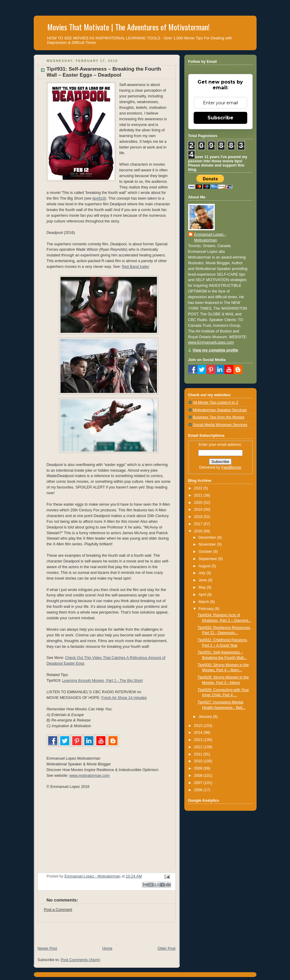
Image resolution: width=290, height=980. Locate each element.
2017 (199, 524)
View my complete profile (215, 350)
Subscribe (220, 118)
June (203, 580)
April (203, 595)
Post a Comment (58, 910)
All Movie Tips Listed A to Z (216, 403)
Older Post (167, 948)
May (203, 587)
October (206, 552)
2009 (199, 768)
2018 (199, 517)
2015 (199, 726)
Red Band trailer (135, 267)
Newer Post (47, 948)
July (202, 573)
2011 (199, 754)
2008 (199, 776)
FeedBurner (231, 467)
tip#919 (99, 198)
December (208, 537)
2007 (199, 783)
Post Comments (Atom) (81, 960)
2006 (199, 790)
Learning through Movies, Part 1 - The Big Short (103, 681)
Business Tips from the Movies (219, 417)
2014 (199, 733)
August (205, 566)
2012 (199, 747)
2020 (199, 503)
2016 (199, 531)
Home (107, 948)
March (204, 602)
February (207, 609)
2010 (199, 761)
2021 (199, 495)
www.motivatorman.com (89, 776)
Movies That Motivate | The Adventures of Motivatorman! (128, 27)
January (206, 717)
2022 (199, 488)
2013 (199, 740)
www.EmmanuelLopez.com (211, 342)
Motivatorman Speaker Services (220, 410)
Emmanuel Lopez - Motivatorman (210, 237)
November (208, 544)
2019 (199, 510)
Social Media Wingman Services (220, 425)
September (208, 559)
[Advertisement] (104, 931)
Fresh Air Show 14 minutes (124, 698)
